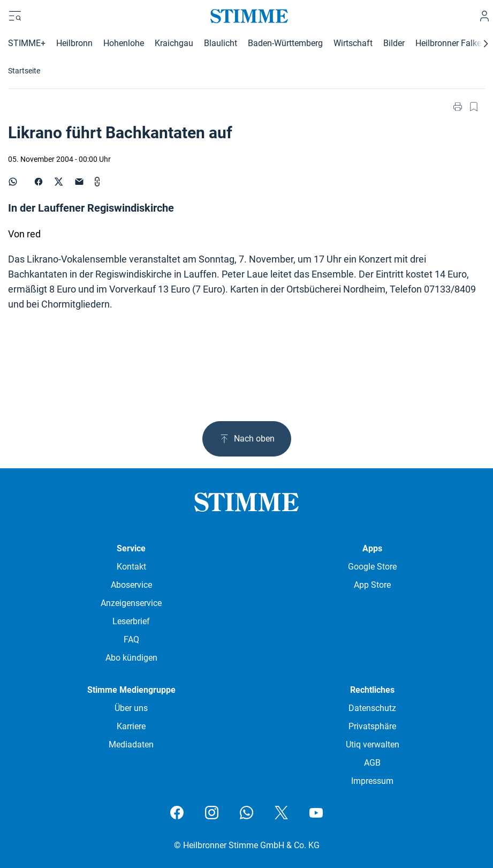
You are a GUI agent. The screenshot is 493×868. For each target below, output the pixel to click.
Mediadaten (131, 744)
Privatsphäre (372, 726)
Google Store (372, 567)
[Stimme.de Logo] (246, 16)
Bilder (394, 43)
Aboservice (131, 585)
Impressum (372, 781)
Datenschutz (372, 708)
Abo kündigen (131, 658)
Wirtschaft (353, 43)
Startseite (24, 71)
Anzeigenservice (131, 603)
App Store (372, 585)
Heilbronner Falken (451, 43)
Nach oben (247, 439)
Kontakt (131, 567)
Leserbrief (131, 621)
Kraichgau (174, 43)
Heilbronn (74, 43)
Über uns (131, 708)
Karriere (131, 726)
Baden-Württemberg (285, 43)
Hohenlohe (124, 43)
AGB (372, 763)
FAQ (131, 639)
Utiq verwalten (373, 744)
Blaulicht (221, 43)
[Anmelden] (484, 16)
